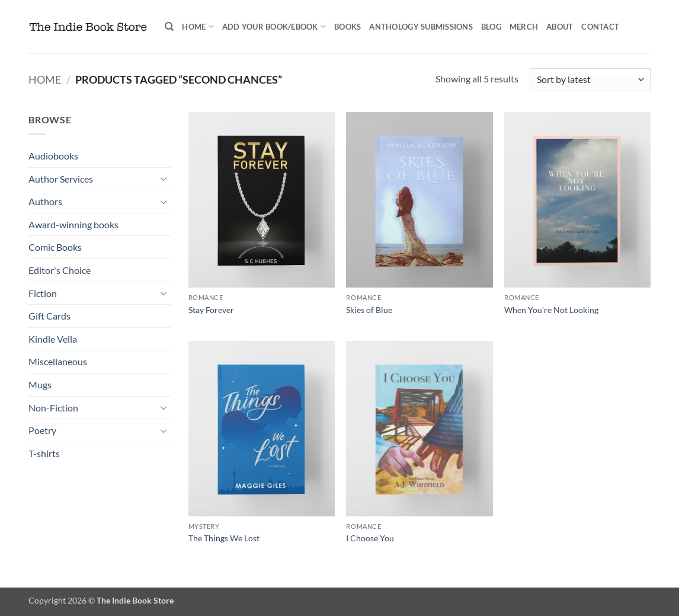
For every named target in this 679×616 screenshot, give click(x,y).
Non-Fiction (53, 408)
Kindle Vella (53, 339)
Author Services (61, 179)
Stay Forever (211, 310)
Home (198, 26)
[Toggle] (164, 178)
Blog (491, 27)
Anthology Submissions (421, 27)
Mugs (40, 384)
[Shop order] (590, 80)
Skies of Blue (369, 310)
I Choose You (370, 538)
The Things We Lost (224, 538)
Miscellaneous (58, 361)
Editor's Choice (60, 270)
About (560, 27)
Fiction (43, 293)
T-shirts (44, 453)
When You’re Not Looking (551, 310)
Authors (45, 201)
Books (347, 27)
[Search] (169, 27)
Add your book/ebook (274, 26)
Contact (600, 27)
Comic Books (55, 247)
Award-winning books (73, 224)
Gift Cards (49, 316)
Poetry (42, 430)
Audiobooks (53, 156)
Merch (524, 27)
